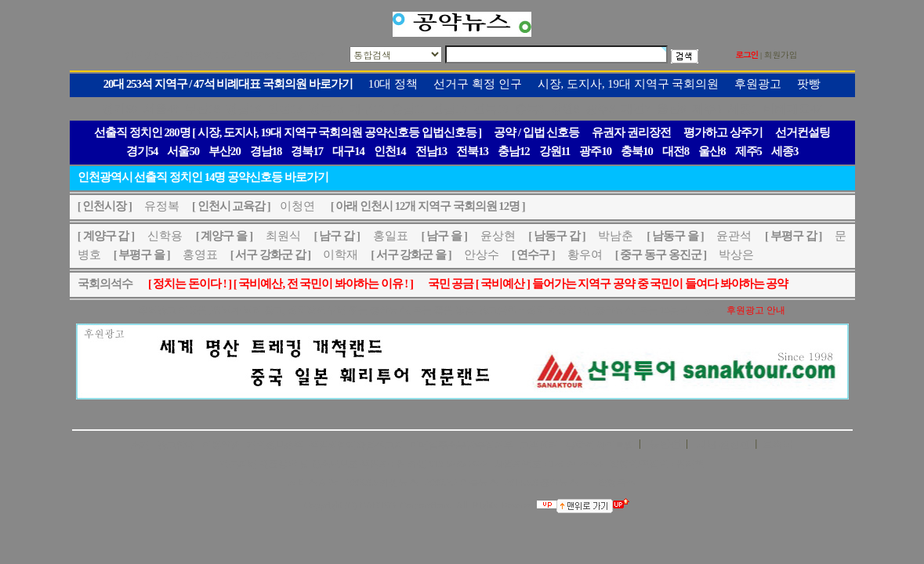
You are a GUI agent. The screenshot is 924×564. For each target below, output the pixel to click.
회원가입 (781, 54)
